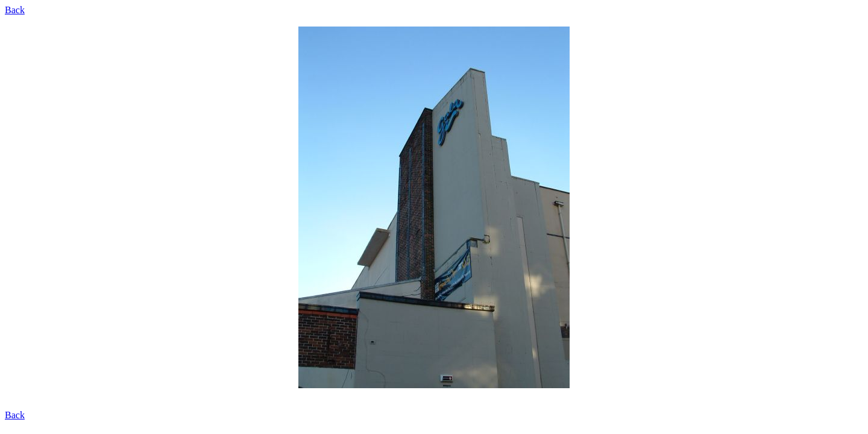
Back (15, 10)
